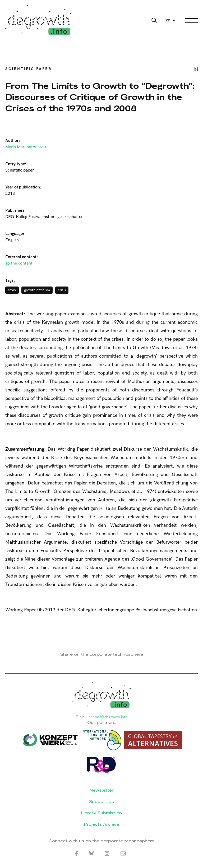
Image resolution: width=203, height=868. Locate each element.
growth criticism (37, 290)
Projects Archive (102, 824)
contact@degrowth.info (108, 717)
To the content (19, 263)
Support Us (101, 802)
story (12, 290)
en (168, 20)
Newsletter (102, 790)
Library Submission (101, 813)
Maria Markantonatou (26, 147)
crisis (62, 290)
